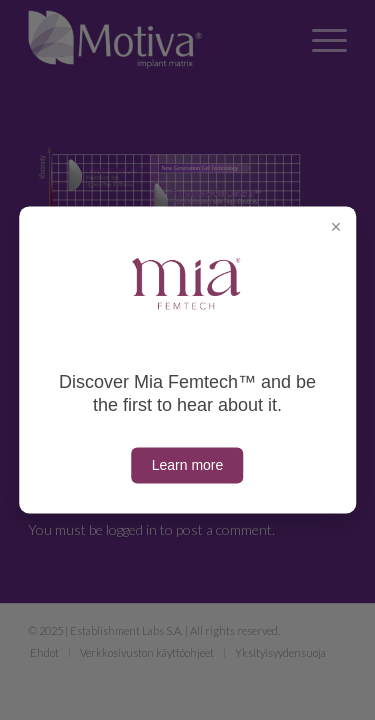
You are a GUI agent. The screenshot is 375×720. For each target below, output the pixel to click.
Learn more (188, 466)
